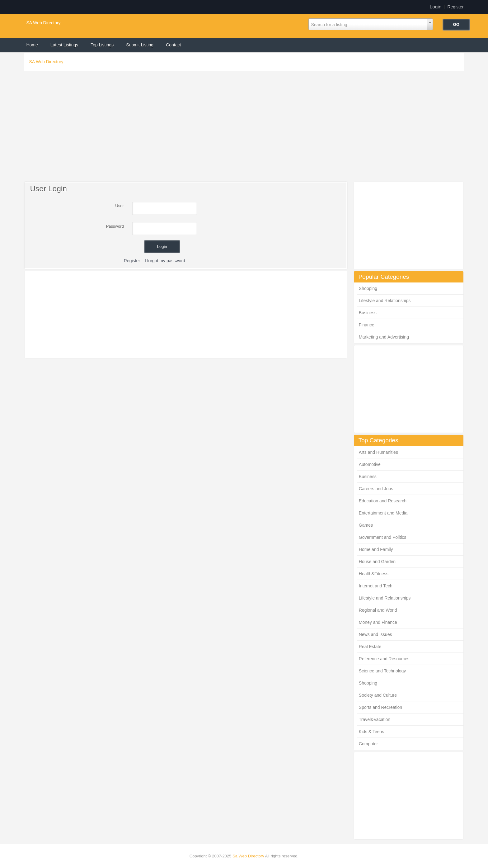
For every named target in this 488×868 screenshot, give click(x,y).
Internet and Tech (376, 586)
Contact (173, 45)
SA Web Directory (43, 23)
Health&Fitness (374, 574)
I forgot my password (165, 261)
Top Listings (102, 45)
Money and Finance (378, 622)
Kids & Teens (371, 732)
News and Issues (375, 634)
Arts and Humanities (378, 452)
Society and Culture (378, 695)
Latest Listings (64, 45)
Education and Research (383, 501)
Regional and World (378, 610)
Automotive (370, 464)
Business (368, 313)
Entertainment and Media (383, 513)
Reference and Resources (384, 659)
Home (32, 45)
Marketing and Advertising (384, 337)
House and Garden (377, 562)
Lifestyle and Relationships (385, 301)
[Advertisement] (244, 128)
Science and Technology (382, 671)
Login (436, 7)
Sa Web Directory (248, 856)
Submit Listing (140, 45)
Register (455, 7)
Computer (368, 744)
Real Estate (370, 647)
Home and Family (376, 549)
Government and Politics (383, 537)
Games (366, 525)
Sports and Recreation (380, 707)
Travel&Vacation (375, 719)
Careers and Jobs (376, 489)
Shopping (368, 288)
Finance (367, 325)
